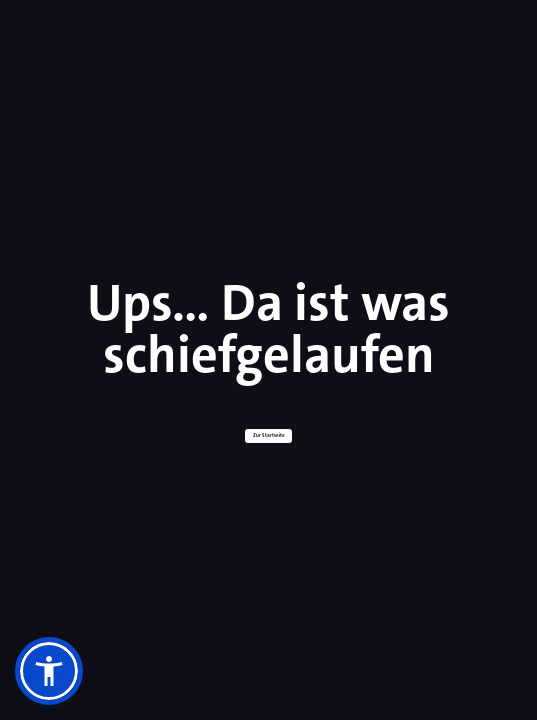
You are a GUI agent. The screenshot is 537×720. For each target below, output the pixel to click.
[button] (49, 671)
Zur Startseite (269, 435)
